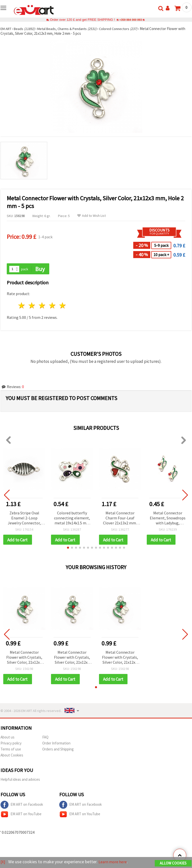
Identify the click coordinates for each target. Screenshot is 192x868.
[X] (3, 862)
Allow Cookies (173, 863)
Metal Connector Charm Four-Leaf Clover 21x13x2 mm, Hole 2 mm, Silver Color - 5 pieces (120, 519)
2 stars (32, 306)
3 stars (42, 306)
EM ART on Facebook (22, 806)
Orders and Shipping (58, 750)
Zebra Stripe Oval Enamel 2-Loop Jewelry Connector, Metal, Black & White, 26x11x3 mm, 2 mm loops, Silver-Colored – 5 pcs (24, 519)
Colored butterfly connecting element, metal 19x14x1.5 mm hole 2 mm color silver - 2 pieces (72, 519)
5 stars (63, 306)
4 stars (52, 306)
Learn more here (114, 862)
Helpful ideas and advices (20, 780)
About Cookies (12, 756)
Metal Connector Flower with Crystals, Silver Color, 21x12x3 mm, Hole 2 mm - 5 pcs (24, 658)
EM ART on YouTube (21, 815)
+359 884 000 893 (130, 20)
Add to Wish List (91, 216)
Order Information (56, 744)
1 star (22, 306)
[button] (68, 548)
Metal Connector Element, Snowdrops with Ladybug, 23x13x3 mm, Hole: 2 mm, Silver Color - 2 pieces (168, 519)
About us (7, 738)
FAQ (45, 738)
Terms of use (11, 750)
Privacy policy (11, 744)
